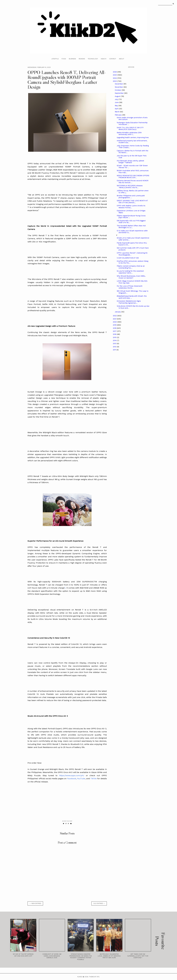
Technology (93, 59)
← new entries (35, 903)
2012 (115, 347)
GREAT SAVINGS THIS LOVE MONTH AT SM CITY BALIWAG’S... (132, 202)
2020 (115, 322)
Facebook (72, 779)
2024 (115, 78)
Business (72, 59)
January (118, 312)
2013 (115, 344)
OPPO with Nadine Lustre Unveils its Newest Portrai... (131, 207)
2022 (115, 316)
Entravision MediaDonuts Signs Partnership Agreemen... (129, 302)
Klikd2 (80, 977)
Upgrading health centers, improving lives (133, 137)
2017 (115, 331)
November (119, 87)
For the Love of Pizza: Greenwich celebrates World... (130, 287)
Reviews (82, 59)
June (117, 102)
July (117, 99)
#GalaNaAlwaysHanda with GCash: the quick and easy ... (132, 297)
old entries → (99, 903)
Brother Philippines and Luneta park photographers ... (131, 197)
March (117, 112)
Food (64, 59)
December (119, 84)
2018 (115, 328)
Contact (113, 59)
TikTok (93, 779)
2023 (115, 81)
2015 (115, 337)
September (120, 93)
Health (104, 59)
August (118, 96)
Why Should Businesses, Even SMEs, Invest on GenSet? (131, 277)
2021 (115, 319)
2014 (115, 340)
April (117, 109)
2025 (115, 75)
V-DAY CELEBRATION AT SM (128, 258)
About (122, 59)
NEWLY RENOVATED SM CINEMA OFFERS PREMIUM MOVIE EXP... (133, 177)
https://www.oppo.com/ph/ (72, 775)
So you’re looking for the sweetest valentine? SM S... (130, 272)
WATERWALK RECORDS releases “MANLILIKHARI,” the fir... (130, 187)
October (118, 90)
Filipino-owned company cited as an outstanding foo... (131, 267)
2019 (115, 325)
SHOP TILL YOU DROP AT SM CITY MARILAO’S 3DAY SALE (130, 129)
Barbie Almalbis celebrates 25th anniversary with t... (129, 134)
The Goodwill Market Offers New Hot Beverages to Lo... (131, 227)
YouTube (81, 779)
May (117, 106)
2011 (115, 350)
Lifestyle (55, 59)
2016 (115, 334)
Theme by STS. (94, 977)
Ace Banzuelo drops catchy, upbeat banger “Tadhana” (130, 162)
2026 (115, 72)
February (118, 115)
